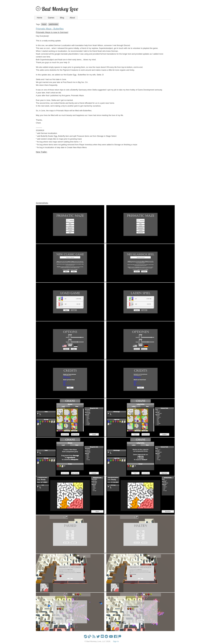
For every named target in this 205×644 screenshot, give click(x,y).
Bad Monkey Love (60, 9)
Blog (62, 18)
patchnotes (54, 24)
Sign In (116, 641)
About (72, 18)
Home (40, 18)
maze (44, 24)
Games (51, 18)
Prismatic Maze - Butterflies (50, 29)
